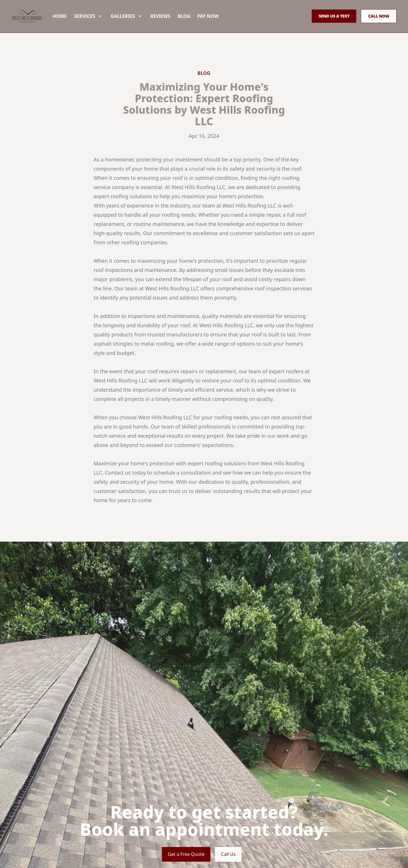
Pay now (221, 25)
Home (73, 25)
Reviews (174, 25)
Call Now (379, 25)
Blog (198, 25)
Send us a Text (334, 25)
